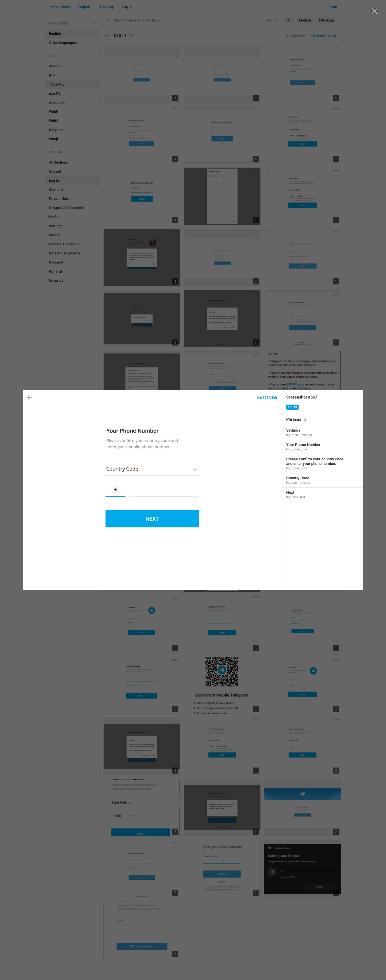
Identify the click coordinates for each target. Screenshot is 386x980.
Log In (292, 407)
